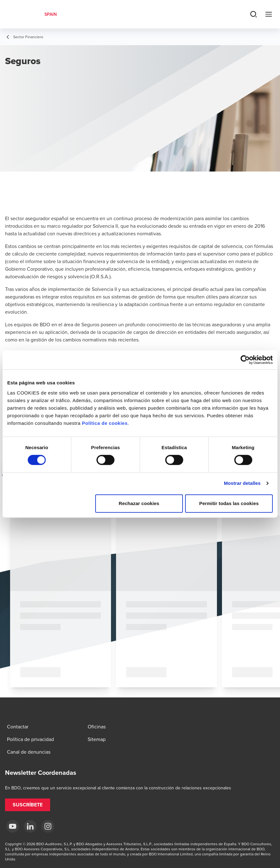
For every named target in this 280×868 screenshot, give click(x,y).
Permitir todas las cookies (229, 503)
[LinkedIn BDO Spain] (30, 826)
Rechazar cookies (139, 503)
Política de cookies (105, 423)
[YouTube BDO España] (13, 826)
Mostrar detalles (242, 483)
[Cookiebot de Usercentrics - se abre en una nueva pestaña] (245, 360)
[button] (28, 805)
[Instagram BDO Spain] (48, 826)
